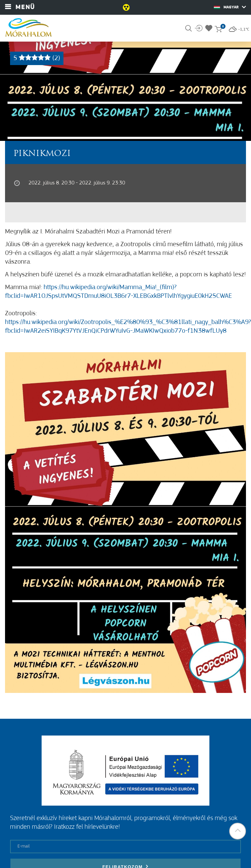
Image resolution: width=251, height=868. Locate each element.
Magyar (230, 7)
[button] (238, 831)
